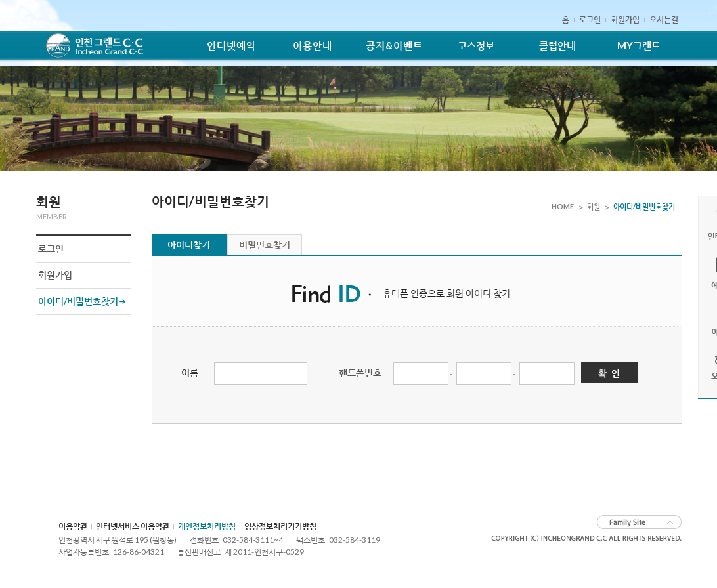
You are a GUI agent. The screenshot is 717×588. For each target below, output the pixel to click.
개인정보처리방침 (207, 526)
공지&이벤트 (394, 45)
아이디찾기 (189, 244)
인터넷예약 (231, 45)
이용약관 (73, 526)
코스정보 (476, 45)
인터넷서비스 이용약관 (133, 526)
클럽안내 (557, 45)
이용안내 (313, 45)
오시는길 (664, 19)
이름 (190, 372)
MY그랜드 (639, 45)
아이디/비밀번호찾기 (78, 301)
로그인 (590, 19)
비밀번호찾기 (265, 244)
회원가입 (625, 19)
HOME (563, 206)
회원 (594, 206)
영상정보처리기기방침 (280, 526)
